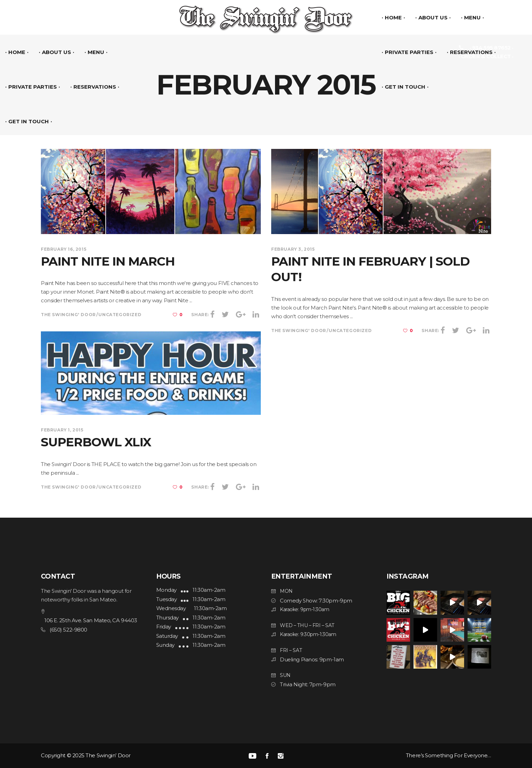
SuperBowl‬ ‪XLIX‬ (96, 442)
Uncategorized (120, 315)
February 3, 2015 (293, 249)
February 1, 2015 (62, 430)
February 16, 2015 (64, 249)
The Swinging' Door (68, 315)
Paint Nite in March (108, 261)
